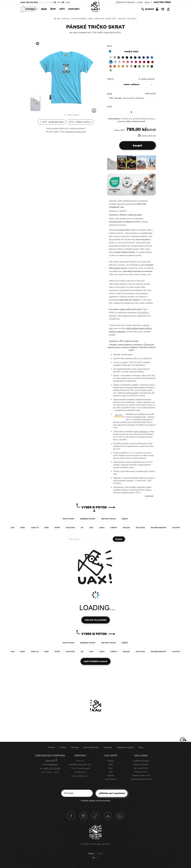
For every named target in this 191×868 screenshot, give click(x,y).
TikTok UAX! (95, 818)
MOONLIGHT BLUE (149, 58)
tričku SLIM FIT (130, 318)
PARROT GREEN (130, 72)
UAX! (91, 846)
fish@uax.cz (53, 766)
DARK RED (120, 67)
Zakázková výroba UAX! (76, 132)
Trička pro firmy (141, 774)
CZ (55, 2)
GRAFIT (125, 58)
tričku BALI (143, 318)
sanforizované (132, 395)
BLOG (147, 2)
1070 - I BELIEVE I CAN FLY (80, 122)
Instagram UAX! (83, 818)
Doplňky (74, 9)
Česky (91, 855)
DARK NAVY (139, 58)
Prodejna (108, 749)
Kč (63, 2)
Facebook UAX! (71, 818)
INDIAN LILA (149, 63)
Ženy (53, 9)
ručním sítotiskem (141, 433)
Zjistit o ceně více (147, 137)
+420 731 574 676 (29, 2)
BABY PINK (134, 63)
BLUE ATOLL (131, 19)
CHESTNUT (115, 72)
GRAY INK (144, 58)
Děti (62, 9)
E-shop (63, 749)
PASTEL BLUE (125, 63)
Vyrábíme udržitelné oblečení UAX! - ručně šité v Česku (55, 19)
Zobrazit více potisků (96, 622)
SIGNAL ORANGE (134, 67)
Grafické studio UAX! (141, 777)
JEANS (134, 58)
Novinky (75, 749)
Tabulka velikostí (148, 81)
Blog (141, 749)
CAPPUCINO (111, 72)
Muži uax (65, 19)
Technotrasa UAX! (120, 818)
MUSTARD (144, 67)
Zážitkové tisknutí (141, 766)
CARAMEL (149, 67)
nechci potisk (150, 95)
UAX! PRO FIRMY (162, 2)
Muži (44, 9)
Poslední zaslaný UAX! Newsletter (95, 803)
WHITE (111, 58)
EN (59, 2)
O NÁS (140, 2)
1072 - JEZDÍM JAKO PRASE (52, 122)
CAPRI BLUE (115, 63)
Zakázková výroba (125, 749)
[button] (153, 165)
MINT (139, 72)
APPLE (125, 72)
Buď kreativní (111, 781)
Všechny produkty (79, 19)
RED (111, 67)
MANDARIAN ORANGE (130, 67)
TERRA (125, 67)
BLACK (130, 58)
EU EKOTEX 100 (139, 419)
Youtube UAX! (108, 818)
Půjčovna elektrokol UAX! (141, 781)
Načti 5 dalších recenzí (95, 663)
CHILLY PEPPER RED (115, 67)
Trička (90, 19)
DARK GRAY (120, 58)
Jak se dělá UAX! (91, 749)
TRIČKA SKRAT (99, 19)
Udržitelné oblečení (141, 763)
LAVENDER (130, 63)
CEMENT (115, 58)
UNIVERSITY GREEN (134, 72)
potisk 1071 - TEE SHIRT (116, 19)
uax (58, 19)
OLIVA (120, 72)
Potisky (31, 9)
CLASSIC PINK (144, 63)
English (100, 855)
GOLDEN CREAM (139, 67)
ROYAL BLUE (111, 63)
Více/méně (149, 498)
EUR (68, 2)
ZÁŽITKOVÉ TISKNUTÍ (125, 2)
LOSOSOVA (139, 63)
